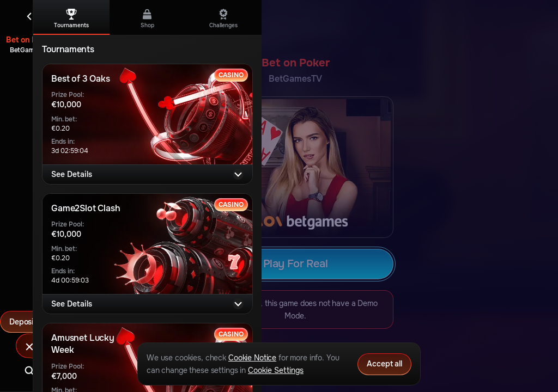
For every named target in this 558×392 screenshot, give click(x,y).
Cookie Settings (276, 370)
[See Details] (238, 174)
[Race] (29, 347)
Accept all (384, 364)
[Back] (29, 16)
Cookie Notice (252, 358)
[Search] (29, 371)
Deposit (29, 322)
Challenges (223, 19)
